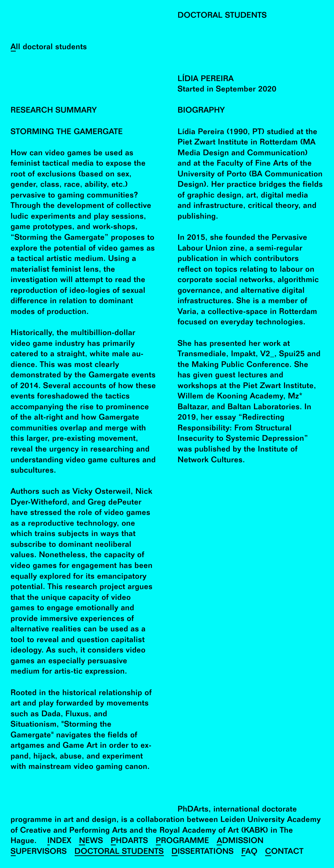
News (91, 841)
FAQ (249, 852)
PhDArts (129, 841)
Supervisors (39, 852)
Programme (183, 841)
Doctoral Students (119, 852)
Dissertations (203, 852)
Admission (240, 841)
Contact (284, 852)
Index (59, 841)
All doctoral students (49, 47)
